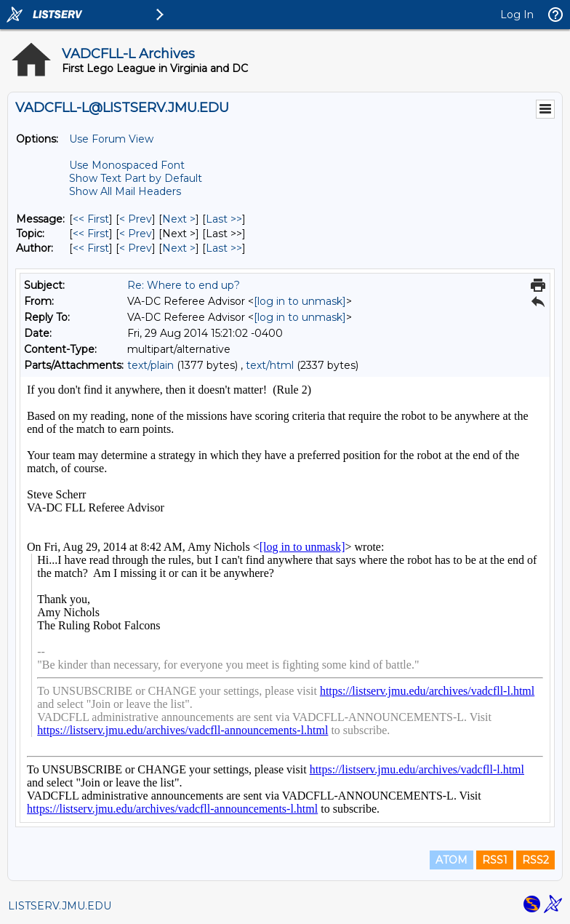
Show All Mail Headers (125, 191)
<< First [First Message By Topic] (91, 234)
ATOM (451, 860)
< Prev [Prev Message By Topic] (136, 234)
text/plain (150, 365)
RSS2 (535, 860)
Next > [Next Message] (179, 219)
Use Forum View (111, 139)
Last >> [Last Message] (224, 219)
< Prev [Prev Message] (136, 219)
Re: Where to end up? (184, 285)
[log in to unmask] (300, 301)
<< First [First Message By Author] (91, 248)
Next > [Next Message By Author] (179, 248)
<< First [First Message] (91, 219)
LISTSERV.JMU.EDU (60, 906)
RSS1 (495, 860)
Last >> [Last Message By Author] (224, 248)
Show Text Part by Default (136, 178)
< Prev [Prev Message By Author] (136, 248)
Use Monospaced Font (127, 165)
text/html (270, 365)
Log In (517, 15)
